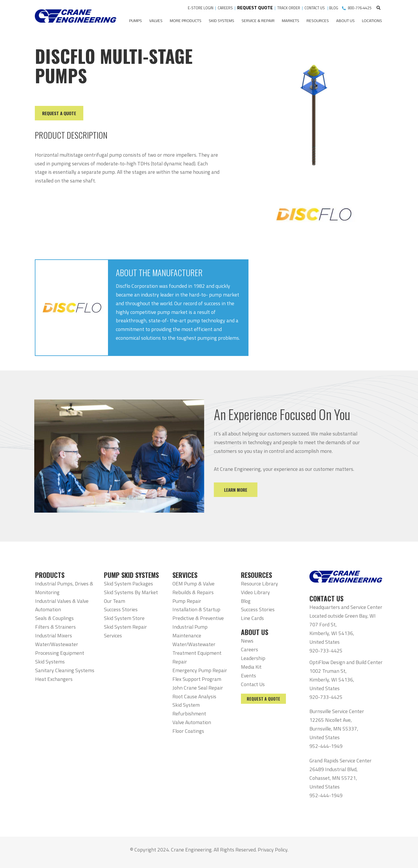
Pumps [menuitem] (136, 21)
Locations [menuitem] (372, 21)
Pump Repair (187, 601)
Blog (246, 601)
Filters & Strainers (55, 627)
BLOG (334, 8)
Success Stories (121, 609)
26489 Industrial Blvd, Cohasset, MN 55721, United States (334, 778)
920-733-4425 (326, 651)
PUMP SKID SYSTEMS (131, 575)
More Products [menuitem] (186, 21)
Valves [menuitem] (156, 21)
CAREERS (225, 8)
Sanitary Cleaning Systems (65, 670)
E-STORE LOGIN (201, 8)
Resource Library (260, 584)
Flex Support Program (197, 679)
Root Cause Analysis (194, 696)
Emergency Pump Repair (200, 670)
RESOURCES (256, 575)
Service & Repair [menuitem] (258, 21)
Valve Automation (192, 722)
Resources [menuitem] (318, 21)
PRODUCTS (50, 575)
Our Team (115, 601)
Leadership (253, 658)
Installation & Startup (196, 609)
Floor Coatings (188, 731)
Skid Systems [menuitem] (221, 21)
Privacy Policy (273, 850)
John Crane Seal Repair (198, 688)
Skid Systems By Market (131, 592)
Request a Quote (263, 699)
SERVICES (185, 575)
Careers (249, 649)
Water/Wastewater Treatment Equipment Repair (197, 653)
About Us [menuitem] (345, 21)
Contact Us (253, 684)
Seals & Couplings (54, 618)
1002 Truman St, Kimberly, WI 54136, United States (332, 680)
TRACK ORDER (289, 8)
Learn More (246, 490)
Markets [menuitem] (291, 21)
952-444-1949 (326, 746)
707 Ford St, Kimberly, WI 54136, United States (332, 633)
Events (248, 676)
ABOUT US (255, 632)
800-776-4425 (360, 8)
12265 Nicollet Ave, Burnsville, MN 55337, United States (334, 729)
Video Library (255, 592)
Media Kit (251, 667)
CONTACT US (315, 8)
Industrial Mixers (54, 635)
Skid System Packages (128, 584)
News (247, 641)
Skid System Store (124, 618)
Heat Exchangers (54, 679)
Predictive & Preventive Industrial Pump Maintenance (198, 627)
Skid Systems (50, 662)
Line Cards (252, 618)
